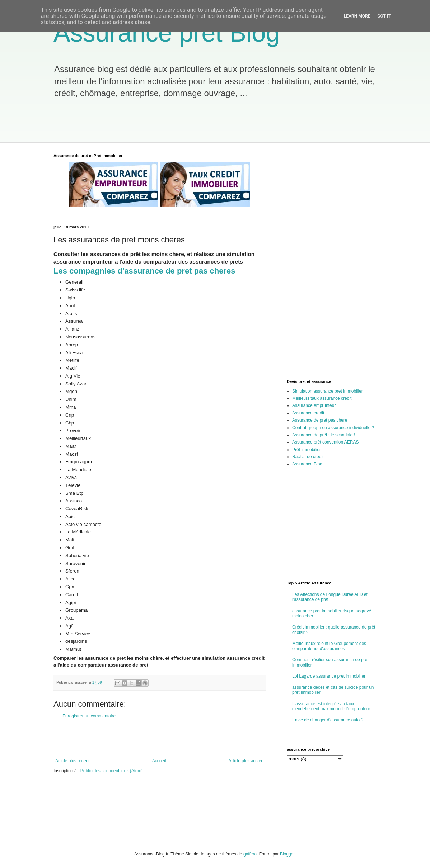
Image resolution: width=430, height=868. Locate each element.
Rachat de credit (308, 457)
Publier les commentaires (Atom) (112, 771)
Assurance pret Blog (167, 33)
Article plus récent (72, 761)
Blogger (287, 854)
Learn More (357, 16)
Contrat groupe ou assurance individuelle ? (333, 428)
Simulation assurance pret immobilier (328, 391)
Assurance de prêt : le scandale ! (324, 435)
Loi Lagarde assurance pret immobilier (329, 676)
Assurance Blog (307, 464)
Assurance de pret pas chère (320, 420)
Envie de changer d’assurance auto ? (328, 720)
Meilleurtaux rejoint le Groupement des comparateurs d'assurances (329, 646)
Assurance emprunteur (314, 405)
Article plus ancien (246, 761)
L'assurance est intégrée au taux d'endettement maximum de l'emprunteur (331, 706)
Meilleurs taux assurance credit (322, 398)
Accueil (159, 761)
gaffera (250, 854)
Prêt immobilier (307, 450)
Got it (384, 16)
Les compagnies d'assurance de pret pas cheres (144, 271)
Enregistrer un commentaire (89, 716)
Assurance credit (308, 413)
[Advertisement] (179, 124)
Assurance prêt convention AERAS (325, 442)
